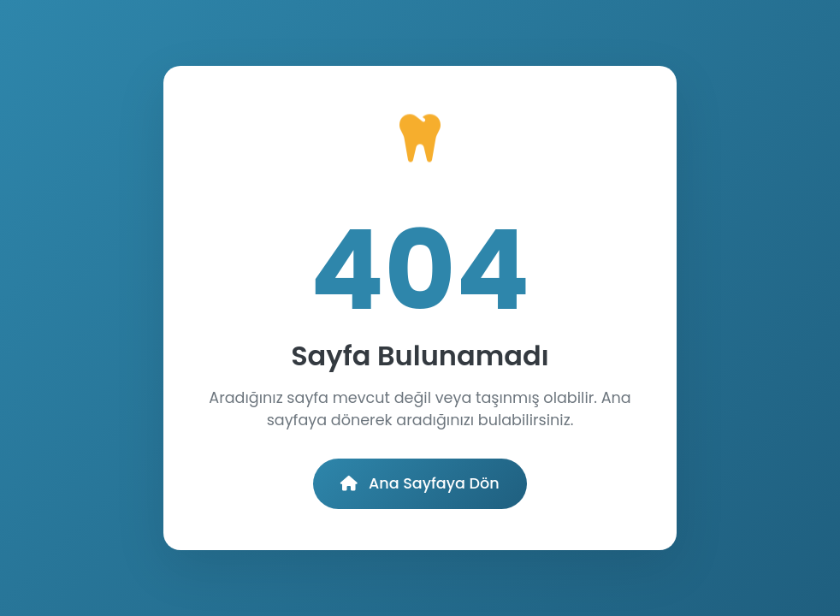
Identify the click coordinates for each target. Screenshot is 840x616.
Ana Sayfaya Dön (420, 483)
